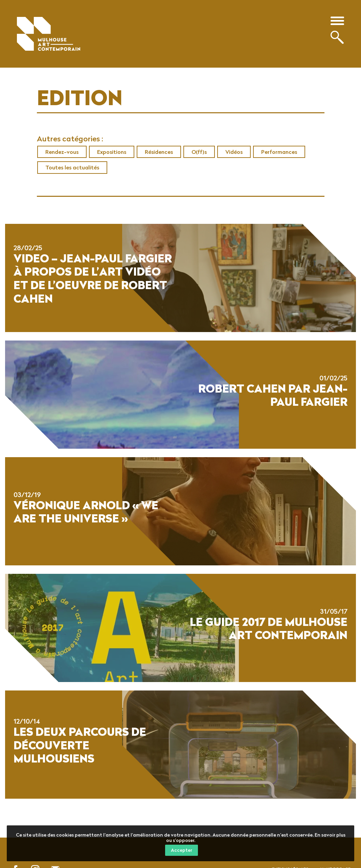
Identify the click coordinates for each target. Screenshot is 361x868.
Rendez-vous (62, 152)
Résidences (159, 152)
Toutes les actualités (72, 167)
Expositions (112, 152)
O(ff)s (199, 152)
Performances (279, 152)
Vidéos (234, 152)
